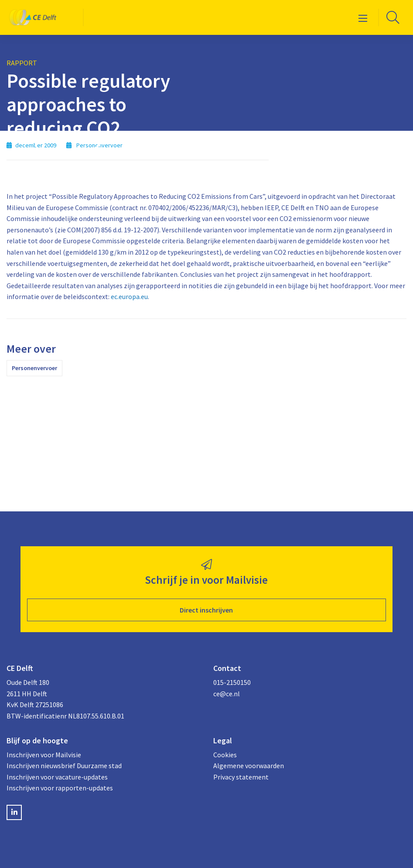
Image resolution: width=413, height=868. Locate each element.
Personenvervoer (34, 368)
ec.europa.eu (129, 296)
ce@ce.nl (227, 694)
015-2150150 (232, 682)
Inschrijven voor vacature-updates (57, 777)
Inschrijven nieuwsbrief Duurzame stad (64, 766)
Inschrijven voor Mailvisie (44, 755)
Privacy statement (241, 777)
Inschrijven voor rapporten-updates (60, 788)
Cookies (225, 755)
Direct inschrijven (206, 610)
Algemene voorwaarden (249, 766)
